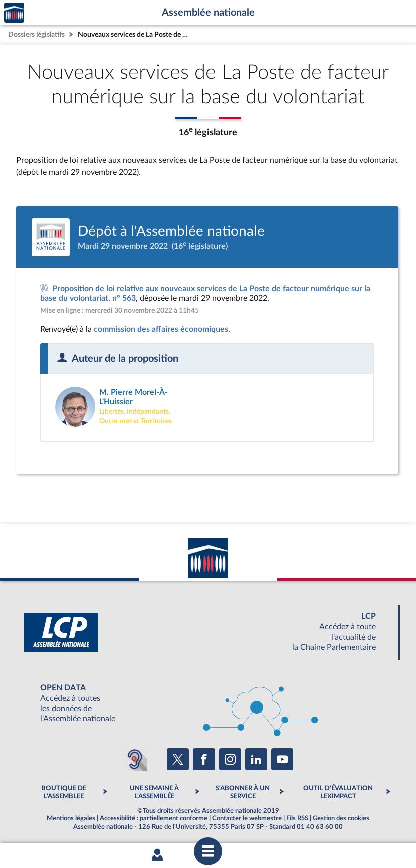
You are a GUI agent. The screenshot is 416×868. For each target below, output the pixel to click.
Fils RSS (297, 819)
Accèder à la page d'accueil (14, 13)
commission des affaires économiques (161, 330)
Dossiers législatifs (36, 34)
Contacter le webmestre (247, 819)
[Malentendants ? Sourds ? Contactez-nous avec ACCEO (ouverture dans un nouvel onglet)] (135, 760)
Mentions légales (71, 819)
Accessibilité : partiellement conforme (154, 819)
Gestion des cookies (341, 819)
